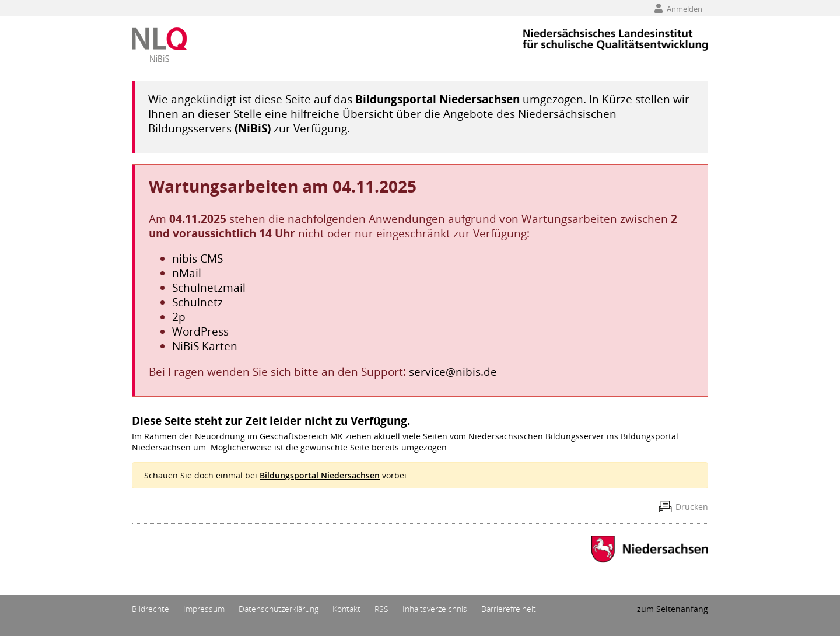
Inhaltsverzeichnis (435, 609)
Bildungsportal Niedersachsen (437, 99)
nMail (187, 273)
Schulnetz (197, 302)
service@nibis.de (453, 371)
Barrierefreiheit (509, 609)
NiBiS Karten (205, 346)
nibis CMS (197, 258)
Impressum (204, 609)
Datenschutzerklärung (279, 609)
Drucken (692, 507)
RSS (381, 609)
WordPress (200, 331)
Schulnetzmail (209, 287)
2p (179, 317)
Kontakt (346, 609)
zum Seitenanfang (673, 609)
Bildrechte (150, 609)
